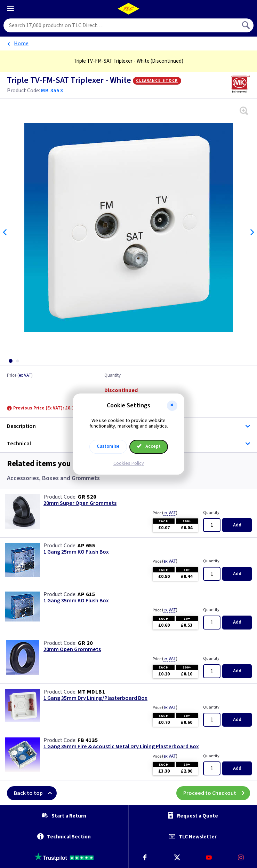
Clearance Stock (157, 80)
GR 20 (85, 643)
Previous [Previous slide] (5, 232)
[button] (172, 406)
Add (237, 525)
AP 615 (86, 594)
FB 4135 (88, 740)
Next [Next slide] (252, 232)
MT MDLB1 (91, 692)
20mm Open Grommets (72, 650)
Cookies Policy (129, 463)
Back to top (35, 793)
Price (20, 376)
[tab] (10, 361)
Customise (108, 446)
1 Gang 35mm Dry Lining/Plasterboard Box (95, 698)
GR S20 (87, 497)
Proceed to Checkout (217, 793)
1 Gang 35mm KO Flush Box (76, 601)
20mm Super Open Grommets (80, 503)
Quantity (113, 376)
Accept (149, 446)
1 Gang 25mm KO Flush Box (76, 552)
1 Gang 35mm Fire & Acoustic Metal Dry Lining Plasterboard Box (121, 747)
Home (21, 44)
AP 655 (86, 546)
